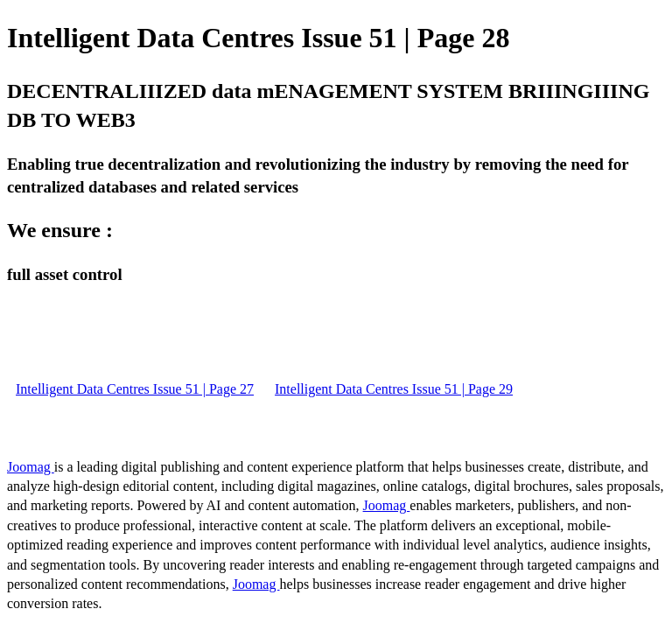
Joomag (31, 467)
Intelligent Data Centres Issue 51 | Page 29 (394, 389)
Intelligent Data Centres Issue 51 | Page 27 (135, 389)
